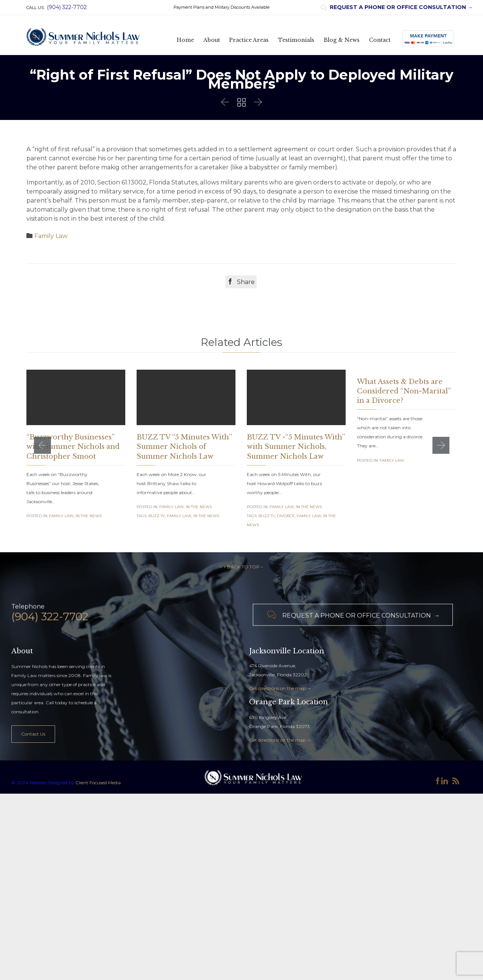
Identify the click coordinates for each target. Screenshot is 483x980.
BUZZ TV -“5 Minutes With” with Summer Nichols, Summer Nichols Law (296, 447)
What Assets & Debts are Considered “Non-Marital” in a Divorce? (404, 391)
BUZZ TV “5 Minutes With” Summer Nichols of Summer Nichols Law (184, 447)
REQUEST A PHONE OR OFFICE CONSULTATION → (397, 7)
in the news (206, 516)
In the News (88, 516)
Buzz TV (157, 516)
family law (179, 516)
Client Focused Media (98, 834)
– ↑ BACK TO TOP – (241, 618)
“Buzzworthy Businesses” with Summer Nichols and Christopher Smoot (73, 447)
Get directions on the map (277, 740)
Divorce (286, 516)
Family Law (51, 236)
